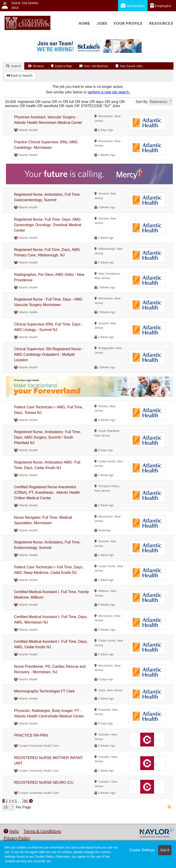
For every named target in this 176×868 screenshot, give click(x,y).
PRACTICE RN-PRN (31, 735)
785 (25, 801)
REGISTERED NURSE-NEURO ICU (44, 783)
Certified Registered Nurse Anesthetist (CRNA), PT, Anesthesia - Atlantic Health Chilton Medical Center (47, 492)
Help (11, 831)
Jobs (102, 23)
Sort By (142, 102)
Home (84, 23)
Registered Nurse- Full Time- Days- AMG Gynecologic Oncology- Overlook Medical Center (48, 225)
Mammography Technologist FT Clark (44, 691)
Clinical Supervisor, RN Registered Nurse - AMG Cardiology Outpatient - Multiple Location (49, 354)
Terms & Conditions (42, 831)
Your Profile (128, 23)
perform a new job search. (109, 92)
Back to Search (20, 76)
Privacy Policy (17, 838)
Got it (165, 850)
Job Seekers (133, 6)
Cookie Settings (142, 850)
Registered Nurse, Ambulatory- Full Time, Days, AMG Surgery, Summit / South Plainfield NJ (48, 437)
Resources (161, 23)
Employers (161, 6)
